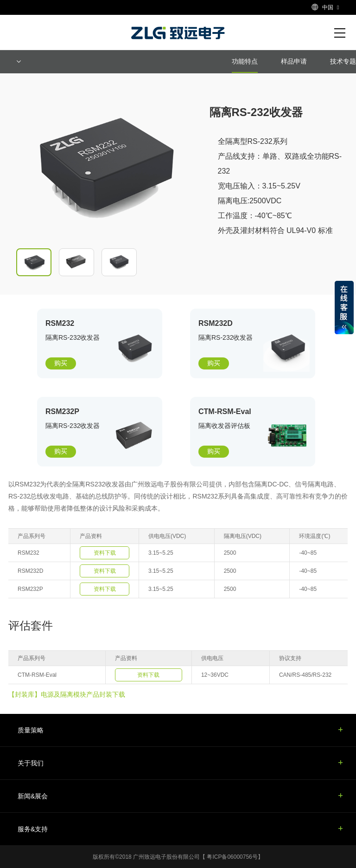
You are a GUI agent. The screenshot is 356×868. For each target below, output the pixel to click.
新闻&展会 (33, 796)
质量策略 (31, 730)
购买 (61, 363)
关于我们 (31, 763)
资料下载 (105, 553)
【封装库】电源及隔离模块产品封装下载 (67, 694)
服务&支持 (33, 829)
